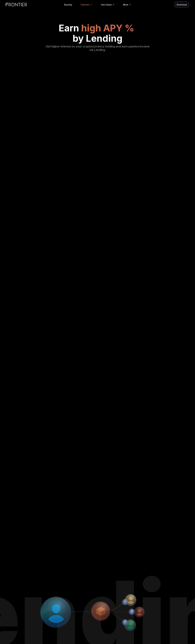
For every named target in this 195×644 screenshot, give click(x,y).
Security (68, 5)
